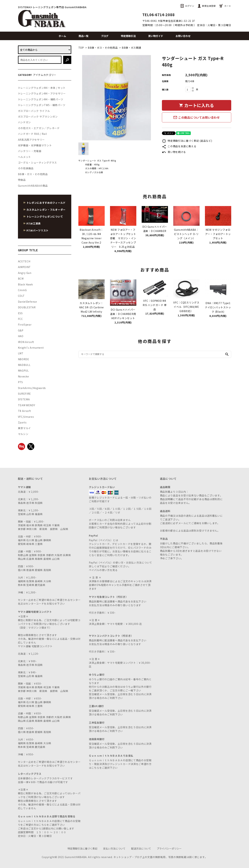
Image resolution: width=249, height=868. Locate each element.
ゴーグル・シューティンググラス (38, 163)
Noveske (23, 376)
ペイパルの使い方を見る (103, 570)
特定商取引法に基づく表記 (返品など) (187, 141)
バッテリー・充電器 (30, 151)
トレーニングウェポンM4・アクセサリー (42, 93)
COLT (21, 296)
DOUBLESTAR (27, 307)
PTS (20, 382)
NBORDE (24, 359)
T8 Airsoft (25, 411)
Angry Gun (25, 273)
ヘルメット (25, 157)
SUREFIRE (25, 394)
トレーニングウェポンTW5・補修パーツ (42, 105)
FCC (20, 319)
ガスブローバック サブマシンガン (38, 117)
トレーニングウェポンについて (45, 217)
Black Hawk (25, 284)
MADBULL (24, 365)
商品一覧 (84, 36)
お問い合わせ (183, 36)
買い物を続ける (174, 152)
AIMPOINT (24, 267)
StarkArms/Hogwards (32, 388)
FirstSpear (25, 325)
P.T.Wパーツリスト (38, 230)
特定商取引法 (128, 36)
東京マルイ (25, 428)
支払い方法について (114, 848)
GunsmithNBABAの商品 (33, 186)
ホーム (62, 36)
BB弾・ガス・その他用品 (103, 48)
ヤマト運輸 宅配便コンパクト (35, 646)
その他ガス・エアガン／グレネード (39, 128)
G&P (21, 330)
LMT (21, 353)
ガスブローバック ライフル (34, 111)
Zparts (22, 422)
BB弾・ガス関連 (132, 48)
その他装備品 (26, 168)
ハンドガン (25, 122)
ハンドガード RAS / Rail (32, 134)
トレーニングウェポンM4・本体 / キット (42, 88)
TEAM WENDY (27, 405)
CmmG (22, 290)
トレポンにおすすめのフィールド (46, 203)
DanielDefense (27, 302)
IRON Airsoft (26, 342)
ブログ (105, 36)
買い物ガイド (156, 36)
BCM (21, 278)
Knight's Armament (31, 348)
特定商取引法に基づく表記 (82, 848)
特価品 (22, 180)
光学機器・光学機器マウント (35, 145)
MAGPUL (23, 371)
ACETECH (24, 261)
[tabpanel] (117, 98)
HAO (21, 336)
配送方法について (141, 848)
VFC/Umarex (26, 417)
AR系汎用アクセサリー (31, 140)
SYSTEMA (24, 399)
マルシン (23, 434)
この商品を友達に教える (179, 146)
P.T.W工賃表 (34, 223)
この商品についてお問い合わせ (196, 117)
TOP (81, 48)
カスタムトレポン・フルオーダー (46, 210)
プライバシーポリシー (169, 848)
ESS (20, 313)
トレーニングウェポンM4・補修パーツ (41, 99)
